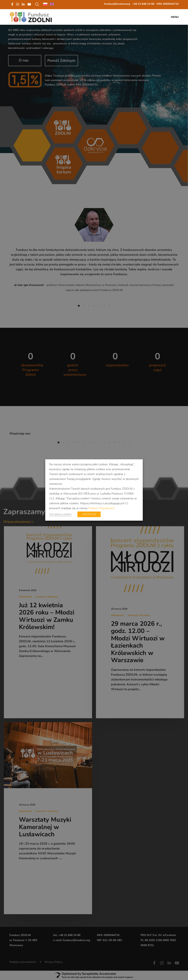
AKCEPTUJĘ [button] (89, 514)
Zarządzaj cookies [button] (60, 514)
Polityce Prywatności (101, 508)
